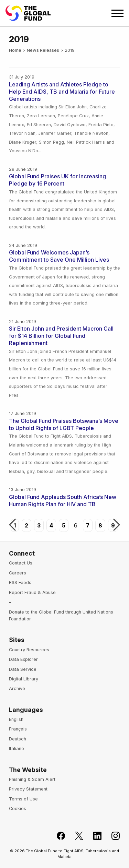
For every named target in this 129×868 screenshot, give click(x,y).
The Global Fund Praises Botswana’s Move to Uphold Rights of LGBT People (64, 424)
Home (15, 50)
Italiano (17, 748)
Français (18, 729)
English (16, 719)
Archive (17, 688)
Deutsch (18, 739)
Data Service (23, 669)
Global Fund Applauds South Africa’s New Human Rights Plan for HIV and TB (63, 501)
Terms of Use (23, 799)
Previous (12, 525)
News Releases (43, 50)
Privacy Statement (28, 789)
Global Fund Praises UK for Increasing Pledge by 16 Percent (57, 180)
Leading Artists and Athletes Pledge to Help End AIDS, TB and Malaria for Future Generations (62, 92)
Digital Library (24, 679)
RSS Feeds (20, 582)
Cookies (18, 808)
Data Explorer (23, 659)
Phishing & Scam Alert (32, 779)
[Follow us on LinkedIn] (93, 836)
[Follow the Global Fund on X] (75, 836)
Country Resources (29, 650)
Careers (18, 573)
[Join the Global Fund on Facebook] (57, 836)
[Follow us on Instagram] (112, 836)
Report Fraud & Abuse (32, 592)
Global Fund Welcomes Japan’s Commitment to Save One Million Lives (59, 256)
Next (117, 525)
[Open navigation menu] (117, 13)
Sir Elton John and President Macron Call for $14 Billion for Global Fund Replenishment (61, 336)
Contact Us (21, 563)
